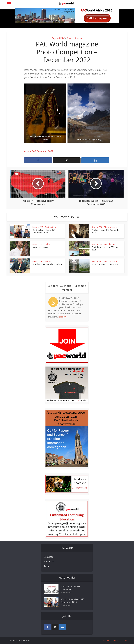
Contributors (50, 227)
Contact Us (49, 561)
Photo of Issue (74, 38)
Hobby (48, 244)
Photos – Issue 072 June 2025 (105, 264)
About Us (48, 557)
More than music (40, 247)
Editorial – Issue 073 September (71, 588)
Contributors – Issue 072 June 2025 (105, 248)
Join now (62, 317)
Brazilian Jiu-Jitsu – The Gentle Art (48, 264)
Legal (47, 566)
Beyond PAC (58, 38)
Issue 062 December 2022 (39, 151)
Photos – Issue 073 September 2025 (106, 231)
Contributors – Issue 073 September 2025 (44, 231)
